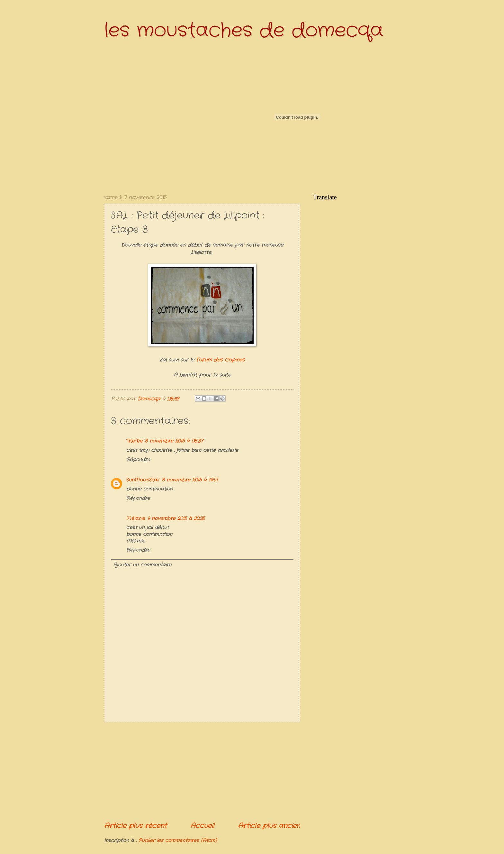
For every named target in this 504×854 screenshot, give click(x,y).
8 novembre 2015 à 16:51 (190, 480)
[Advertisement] (202, 772)
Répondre (138, 460)
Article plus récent (135, 826)
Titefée (135, 441)
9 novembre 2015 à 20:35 (176, 519)
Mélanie (136, 519)
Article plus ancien (269, 826)
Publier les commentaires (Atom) (178, 841)
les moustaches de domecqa (244, 31)
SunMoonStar (143, 480)
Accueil (202, 826)
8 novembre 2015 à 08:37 (174, 441)
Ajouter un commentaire (142, 565)
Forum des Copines (219, 360)
